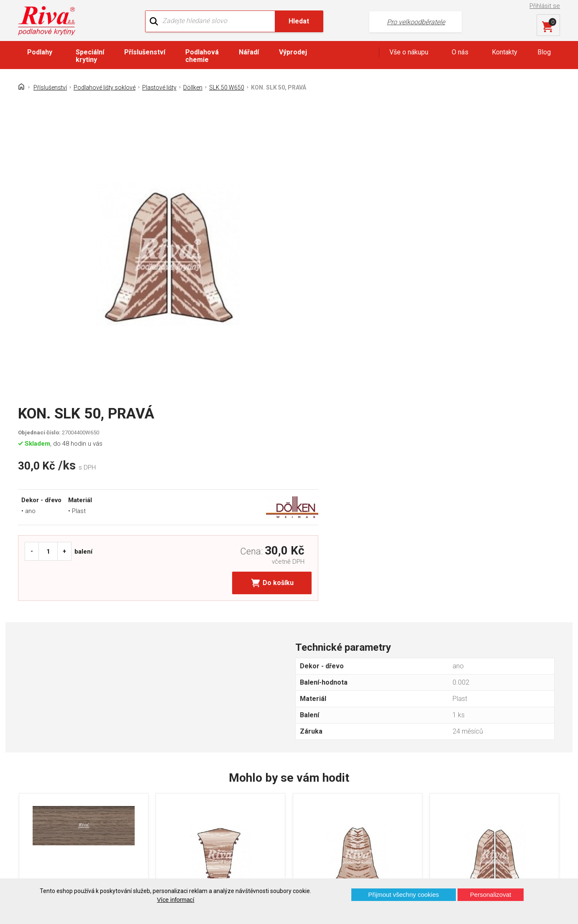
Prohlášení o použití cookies (65, 825)
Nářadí (249, 53)
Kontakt (35, 781)
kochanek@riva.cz (372, 811)
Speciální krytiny (90, 57)
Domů (33, 766)
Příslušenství (145, 53)
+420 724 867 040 (371, 783)
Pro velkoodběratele (386, 21)
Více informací (175, 900)
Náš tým (175, 781)
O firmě (174, 766)
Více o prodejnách (487, 864)
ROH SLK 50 (327, 670)
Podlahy (40, 53)
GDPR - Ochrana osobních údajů (71, 795)
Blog (544, 53)
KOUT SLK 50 (191, 670)
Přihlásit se (546, 6)
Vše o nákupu (409, 53)
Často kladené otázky (56, 810)
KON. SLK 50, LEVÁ (477, 670)
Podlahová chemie (202, 57)
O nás (460, 53)
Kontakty (505, 53)
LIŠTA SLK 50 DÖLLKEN (70, 670)
